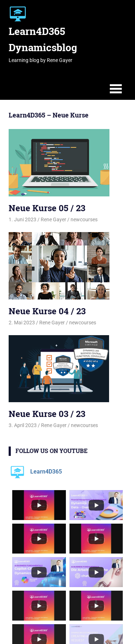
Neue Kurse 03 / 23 (47, 414)
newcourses (84, 219)
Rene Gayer (53, 219)
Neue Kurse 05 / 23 (47, 208)
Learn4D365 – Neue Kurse (49, 115)
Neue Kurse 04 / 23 (47, 311)
